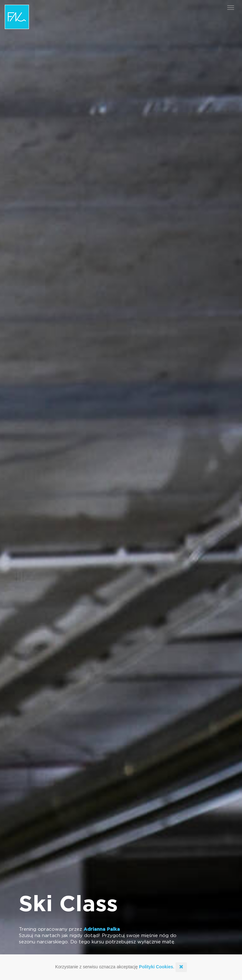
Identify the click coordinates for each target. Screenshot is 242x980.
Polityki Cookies (156, 967)
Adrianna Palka (102, 929)
